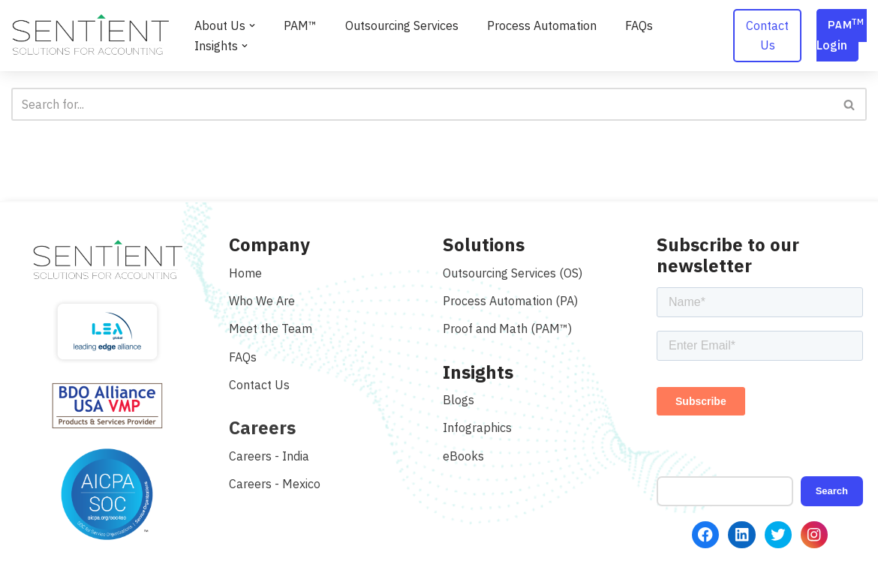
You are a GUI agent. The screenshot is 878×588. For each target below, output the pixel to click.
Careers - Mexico (275, 484)
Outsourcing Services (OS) (513, 273)
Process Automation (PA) (510, 301)
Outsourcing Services (402, 25)
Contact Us (767, 35)
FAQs (639, 25)
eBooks (463, 456)
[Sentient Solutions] (90, 36)
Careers (262, 427)
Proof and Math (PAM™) (507, 328)
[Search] (422, 104)
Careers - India (269, 456)
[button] (252, 25)
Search (832, 491)
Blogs (459, 400)
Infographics (477, 427)
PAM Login (841, 34)
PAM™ (300, 25)
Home (245, 273)
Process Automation (542, 25)
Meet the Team (271, 328)
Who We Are (262, 301)
